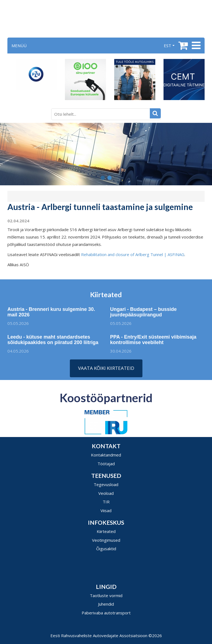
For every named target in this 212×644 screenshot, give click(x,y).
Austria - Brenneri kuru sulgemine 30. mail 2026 (49, 312)
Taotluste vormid (106, 595)
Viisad (106, 510)
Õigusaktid (106, 549)
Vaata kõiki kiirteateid (106, 368)
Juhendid (106, 604)
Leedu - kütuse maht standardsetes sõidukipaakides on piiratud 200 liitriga (53, 342)
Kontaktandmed (106, 455)
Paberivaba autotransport (106, 613)
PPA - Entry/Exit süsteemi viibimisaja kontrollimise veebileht (155, 340)
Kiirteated (106, 531)
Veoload (106, 493)
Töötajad (106, 464)
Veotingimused (106, 540)
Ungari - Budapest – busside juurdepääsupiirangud (143, 314)
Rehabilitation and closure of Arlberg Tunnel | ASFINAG (133, 254)
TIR (106, 502)
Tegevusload (106, 484)
